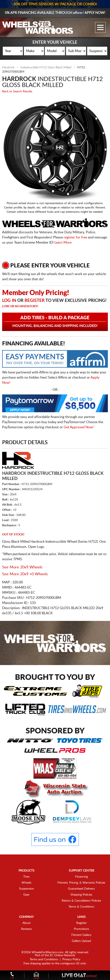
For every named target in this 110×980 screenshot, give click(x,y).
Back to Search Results (17, 91)
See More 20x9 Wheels (22, 567)
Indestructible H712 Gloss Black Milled (46, 67)
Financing (81, 877)
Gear (26, 895)
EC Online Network (62, 955)
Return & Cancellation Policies (81, 901)
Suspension (26, 889)
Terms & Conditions (81, 907)
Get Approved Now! (79, 427)
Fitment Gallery (81, 935)
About (26, 923)
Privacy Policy (71, 959)
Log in (9, 301)
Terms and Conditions (44, 959)
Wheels (26, 883)
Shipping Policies (81, 895)
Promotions (81, 929)
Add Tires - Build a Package (55, 322)
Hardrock (8, 67)
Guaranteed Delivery (81, 889)
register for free (75, 237)
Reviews (26, 929)
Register (35, 301)
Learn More (63, 243)
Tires (26, 877)
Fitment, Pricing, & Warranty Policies (81, 883)
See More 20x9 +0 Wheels (25, 574)
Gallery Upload (81, 941)
